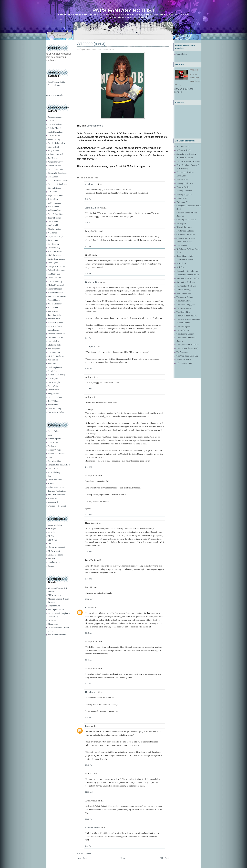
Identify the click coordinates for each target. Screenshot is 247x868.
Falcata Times (182, 179)
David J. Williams (56, 397)
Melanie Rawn (54, 319)
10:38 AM (89, 599)
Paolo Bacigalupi (55, 132)
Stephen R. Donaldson (57, 173)
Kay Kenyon (53, 244)
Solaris (51, 483)
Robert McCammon (56, 270)
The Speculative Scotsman (188, 344)
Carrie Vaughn (54, 382)
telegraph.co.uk (95, 126)
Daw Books (53, 442)
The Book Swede (184, 308)
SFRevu (51, 558)
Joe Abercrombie (55, 117)
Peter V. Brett (54, 147)
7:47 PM (88, 246)
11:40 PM (89, 819)
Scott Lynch (53, 263)
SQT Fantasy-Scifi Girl (186, 286)
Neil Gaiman (53, 207)
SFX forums (53, 620)
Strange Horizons (55, 555)
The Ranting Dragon (185, 334)
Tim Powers (53, 311)
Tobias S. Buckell (55, 154)
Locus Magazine (55, 525)
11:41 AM (89, 660)
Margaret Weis (54, 393)
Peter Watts (53, 386)
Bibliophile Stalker (185, 158)
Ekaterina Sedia (55, 345)
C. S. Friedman (54, 203)
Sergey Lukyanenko (56, 259)
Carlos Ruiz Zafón (56, 412)
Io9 (49, 543)
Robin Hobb (53, 222)
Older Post (164, 858)
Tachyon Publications (57, 491)
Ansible (51, 532)
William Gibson (55, 210)
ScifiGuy (180, 267)
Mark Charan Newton (57, 296)
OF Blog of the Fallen (186, 235)
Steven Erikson (54, 188)
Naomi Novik (54, 300)
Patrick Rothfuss (55, 326)
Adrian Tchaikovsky (57, 375)
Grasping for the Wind (186, 220)
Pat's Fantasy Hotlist (123, 10)
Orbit (50, 457)
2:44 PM (88, 846)
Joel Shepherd (54, 349)
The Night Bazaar (184, 330)
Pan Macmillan (54, 461)
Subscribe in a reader (55, 95)
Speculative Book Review (188, 271)
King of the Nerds (184, 227)
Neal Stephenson (55, 367)
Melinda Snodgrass (56, 356)
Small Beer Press (55, 480)
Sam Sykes (53, 371)
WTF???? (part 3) (91, 44)
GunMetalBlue (92, 282)
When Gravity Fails (185, 363)
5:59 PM (88, 223)
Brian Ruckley (54, 330)
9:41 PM (88, 338)
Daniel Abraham (55, 124)
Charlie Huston (54, 229)
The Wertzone (182, 352)
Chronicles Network (57, 547)
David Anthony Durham (58, 180)
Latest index (182, 54)
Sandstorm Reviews (185, 260)
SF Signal (52, 528)
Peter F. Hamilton (55, 214)
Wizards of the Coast (57, 506)
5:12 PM (88, 199)
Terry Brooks (54, 150)
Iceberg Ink (181, 223)
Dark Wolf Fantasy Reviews (188, 161)
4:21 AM (88, 514)
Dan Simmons (54, 352)
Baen (50, 435)
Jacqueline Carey (55, 162)
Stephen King (54, 248)
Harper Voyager (55, 450)
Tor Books (52, 498)
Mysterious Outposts (185, 231)
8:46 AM (88, 579)
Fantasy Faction (183, 187)
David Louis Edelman (57, 184)
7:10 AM (88, 552)
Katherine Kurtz (55, 251)
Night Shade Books (56, 454)
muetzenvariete (93, 828)
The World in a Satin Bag (187, 356)
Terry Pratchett (54, 315)
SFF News (52, 540)
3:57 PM (88, 683)
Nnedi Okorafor (55, 304)
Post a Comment (84, 853)
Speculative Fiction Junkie (188, 275)
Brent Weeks (53, 390)
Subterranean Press (56, 487)
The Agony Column (185, 297)
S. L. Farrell (53, 192)
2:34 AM (88, 467)
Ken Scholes (53, 341)
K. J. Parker (53, 307)
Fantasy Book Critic (185, 183)
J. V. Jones (52, 233)
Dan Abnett (53, 121)
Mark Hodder (54, 225)
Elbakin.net (53, 624)
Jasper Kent (53, 240)
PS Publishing (54, 472)
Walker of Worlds (184, 359)
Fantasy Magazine (184, 194)
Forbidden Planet (184, 202)
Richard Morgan (55, 289)
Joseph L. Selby (93, 208)
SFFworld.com (54, 595)
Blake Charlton (54, 165)
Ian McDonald (54, 274)
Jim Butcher (53, 158)
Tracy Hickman (55, 218)
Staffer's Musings (184, 290)
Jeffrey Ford (53, 199)
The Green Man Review (187, 316)
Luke (88, 726)
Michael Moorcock (56, 285)
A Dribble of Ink (184, 146)
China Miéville (54, 278)
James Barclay (54, 139)
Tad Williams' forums (57, 635)
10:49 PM (89, 765)
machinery (90, 184)
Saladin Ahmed (54, 128)
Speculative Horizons (186, 282)
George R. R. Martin (57, 266)
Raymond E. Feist (56, 195)
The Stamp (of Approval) (187, 348)
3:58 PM (88, 717)
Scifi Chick (181, 263)
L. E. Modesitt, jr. (55, 281)
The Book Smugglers (186, 305)
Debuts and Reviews (185, 172)
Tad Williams (54, 401)
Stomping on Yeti (184, 293)
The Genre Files (183, 312)
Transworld (53, 502)
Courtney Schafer (55, 337)
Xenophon (90, 347)
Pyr (49, 476)
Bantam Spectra (55, 439)
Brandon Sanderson (56, 334)
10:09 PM (89, 368)
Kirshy (88, 608)
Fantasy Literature (184, 191)
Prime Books (53, 469)
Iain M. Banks (54, 135)
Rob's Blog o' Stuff (185, 256)
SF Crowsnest (54, 551)
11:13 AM (89, 633)
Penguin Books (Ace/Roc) (59, 465)
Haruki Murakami (56, 293)
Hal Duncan (53, 177)
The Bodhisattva (184, 301)
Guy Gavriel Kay (55, 237)
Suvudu (51, 566)
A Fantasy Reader (184, 150)
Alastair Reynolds (56, 322)
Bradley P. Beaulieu (56, 143)
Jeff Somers (53, 360)
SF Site (51, 536)
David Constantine (56, 169)
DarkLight (90, 692)
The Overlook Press (56, 495)
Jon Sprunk (53, 364)
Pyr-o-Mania (182, 245)
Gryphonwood (54, 562)
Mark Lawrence (55, 255)
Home (123, 858)
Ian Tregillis (53, 378)
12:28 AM (89, 792)
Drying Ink (181, 176)
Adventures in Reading (186, 154)
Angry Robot (53, 431)
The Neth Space (183, 326)
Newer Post (82, 858)
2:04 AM (88, 389)
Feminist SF (182, 198)
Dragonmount (54, 606)
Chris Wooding (54, 408)
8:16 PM (88, 273)
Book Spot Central (56, 609)
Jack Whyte (53, 405)
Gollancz (52, 446)
